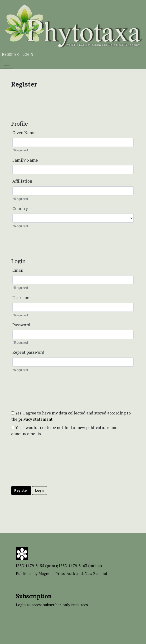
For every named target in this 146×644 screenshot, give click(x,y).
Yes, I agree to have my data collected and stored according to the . (71, 416)
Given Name (24, 133)
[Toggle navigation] (7, 64)
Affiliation (22, 181)
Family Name (25, 160)
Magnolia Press (52, 573)
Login (28, 54)
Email (18, 270)
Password (21, 325)
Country (20, 208)
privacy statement (35, 419)
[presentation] (47, 472)
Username (22, 298)
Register (10, 54)
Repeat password (28, 352)
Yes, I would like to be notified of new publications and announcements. (64, 431)
